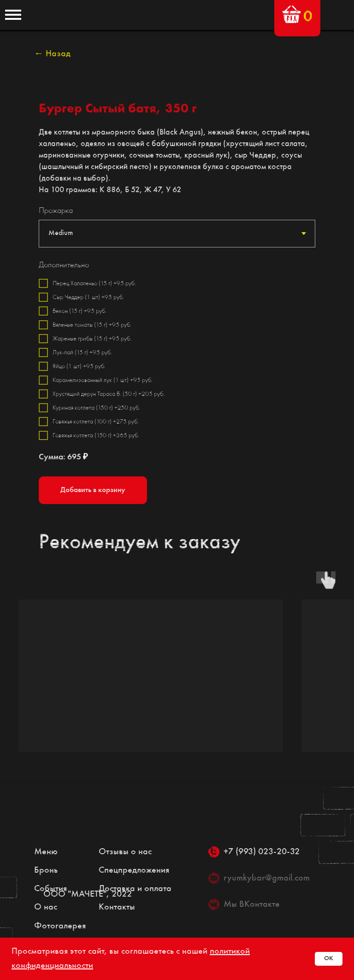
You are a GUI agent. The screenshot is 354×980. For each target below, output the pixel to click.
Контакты (117, 907)
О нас (46, 907)
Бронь (46, 870)
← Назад (52, 54)
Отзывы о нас (125, 852)
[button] (291, 14)
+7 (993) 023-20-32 (262, 852)
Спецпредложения (134, 870)
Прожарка (56, 211)
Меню (46, 852)
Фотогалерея (60, 926)
